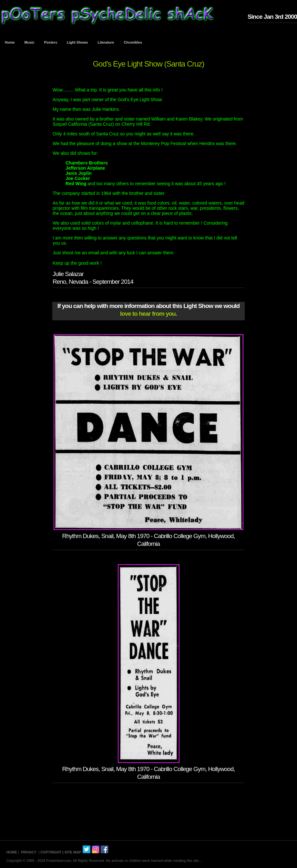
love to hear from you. (148, 314)
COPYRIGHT (51, 852)
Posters (51, 42)
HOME (12, 852)
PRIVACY (29, 852)
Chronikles (133, 42)
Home (10, 42)
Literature (106, 42)
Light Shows (77, 42)
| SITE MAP (72, 852)
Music (30, 42)
